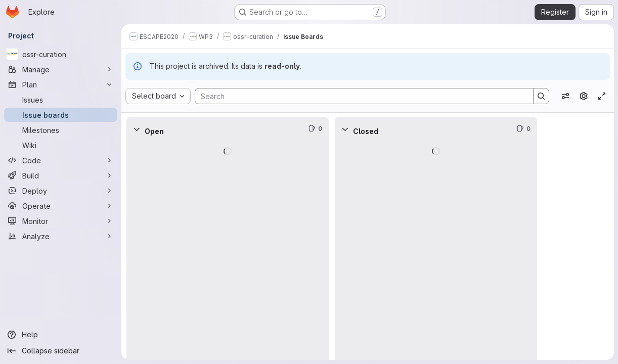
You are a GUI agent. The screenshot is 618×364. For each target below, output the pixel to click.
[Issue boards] (61, 115)
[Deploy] (61, 191)
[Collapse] (137, 129)
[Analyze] (61, 236)
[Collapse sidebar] (61, 351)
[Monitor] (61, 221)
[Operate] (61, 206)
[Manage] (61, 69)
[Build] (61, 175)
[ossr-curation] (61, 54)
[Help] (61, 335)
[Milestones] (61, 130)
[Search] (359, 96)
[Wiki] (61, 145)
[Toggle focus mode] (602, 96)
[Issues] (61, 100)
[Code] (61, 160)
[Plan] (61, 84)
